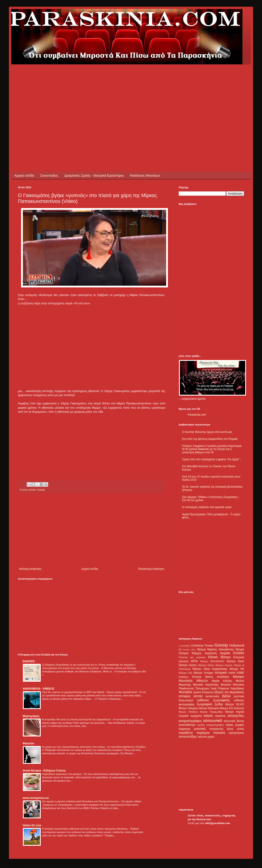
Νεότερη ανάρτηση (30, 569)
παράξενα (186, 733)
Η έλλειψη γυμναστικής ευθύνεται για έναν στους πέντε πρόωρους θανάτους (85, 829)
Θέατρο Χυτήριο (203, 673)
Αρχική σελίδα (24, 175)
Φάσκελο (28, 743)
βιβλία (226, 696)
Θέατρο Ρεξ (185, 673)
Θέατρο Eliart (235, 661)
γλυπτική (239, 696)
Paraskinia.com (197, 415)
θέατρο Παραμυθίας (212, 712)
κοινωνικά (213, 720)
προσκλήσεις (236, 733)
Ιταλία (232, 673)
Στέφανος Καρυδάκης (231, 688)
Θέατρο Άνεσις (188, 665)
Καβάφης (184, 677)
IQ (180, 649)
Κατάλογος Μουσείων (145, 175)
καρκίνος (220, 716)
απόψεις (185, 696)
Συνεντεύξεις (49, 175)
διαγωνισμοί (186, 700)
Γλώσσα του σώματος (192, 657)
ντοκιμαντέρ (216, 729)
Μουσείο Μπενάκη (232, 685)
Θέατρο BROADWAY (212, 661)
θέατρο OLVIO (235, 704)
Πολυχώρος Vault (206, 688)
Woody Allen (189, 650)
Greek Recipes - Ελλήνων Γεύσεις (44, 771)
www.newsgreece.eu (36, 798)
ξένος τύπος (235, 729)
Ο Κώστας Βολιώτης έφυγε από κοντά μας (207, 432)
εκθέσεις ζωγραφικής (214, 700)
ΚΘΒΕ (240, 673)
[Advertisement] (66, 96)
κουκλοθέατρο (187, 725)
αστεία (32, 490)
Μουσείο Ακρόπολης (206, 685)
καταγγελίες (236, 716)
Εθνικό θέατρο (219, 657)
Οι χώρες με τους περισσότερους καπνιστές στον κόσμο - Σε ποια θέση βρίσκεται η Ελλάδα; (94, 747)
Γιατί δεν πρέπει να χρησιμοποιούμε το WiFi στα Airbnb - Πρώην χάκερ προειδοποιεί (90, 692)
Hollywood (237, 645)
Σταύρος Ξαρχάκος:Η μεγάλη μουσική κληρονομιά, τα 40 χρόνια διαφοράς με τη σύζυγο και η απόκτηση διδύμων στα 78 (212, 449)
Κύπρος (197, 677)
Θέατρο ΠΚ (237, 669)
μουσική (200, 729)
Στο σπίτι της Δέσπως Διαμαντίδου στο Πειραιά (210, 439)
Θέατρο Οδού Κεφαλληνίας (210, 669)
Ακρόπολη (211, 653)
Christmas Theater (202, 646)
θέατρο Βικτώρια (209, 708)
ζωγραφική (205, 704)
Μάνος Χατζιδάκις (217, 677)
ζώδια (219, 704)
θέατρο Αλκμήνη (188, 708)
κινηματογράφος (190, 721)
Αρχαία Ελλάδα (232, 653)
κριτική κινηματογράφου (211, 725)
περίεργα (203, 733)
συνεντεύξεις (188, 736)
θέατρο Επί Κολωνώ (232, 708)
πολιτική (219, 733)
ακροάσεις (237, 692)
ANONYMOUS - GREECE (38, 689)
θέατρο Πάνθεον (188, 712)
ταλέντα (202, 737)
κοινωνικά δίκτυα (234, 721)
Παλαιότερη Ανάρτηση (151, 569)
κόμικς (230, 725)
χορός (211, 737)
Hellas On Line (32, 825)
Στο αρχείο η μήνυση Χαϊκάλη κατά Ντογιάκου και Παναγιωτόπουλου (81, 801)
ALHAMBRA (185, 646)
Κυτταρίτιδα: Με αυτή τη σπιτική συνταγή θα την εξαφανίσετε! (77, 719)
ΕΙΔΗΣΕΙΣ (29, 661)
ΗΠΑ (194, 661)
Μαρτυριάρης (31, 716)
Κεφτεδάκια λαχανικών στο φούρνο (62, 774)
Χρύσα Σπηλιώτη (203, 692)
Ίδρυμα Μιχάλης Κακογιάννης (215, 649)
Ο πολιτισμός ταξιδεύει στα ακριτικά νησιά (207, 507)
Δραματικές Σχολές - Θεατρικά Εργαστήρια (94, 175)
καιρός (208, 716)
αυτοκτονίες (213, 696)
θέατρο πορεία (235, 712)
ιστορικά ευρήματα (190, 716)
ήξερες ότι (221, 692)
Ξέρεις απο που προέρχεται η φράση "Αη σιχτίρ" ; (212, 459)
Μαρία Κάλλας (222, 681)
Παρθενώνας (186, 688)
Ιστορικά (221, 673)
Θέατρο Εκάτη (206, 665)
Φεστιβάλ (185, 692)
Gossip (41, 490)
